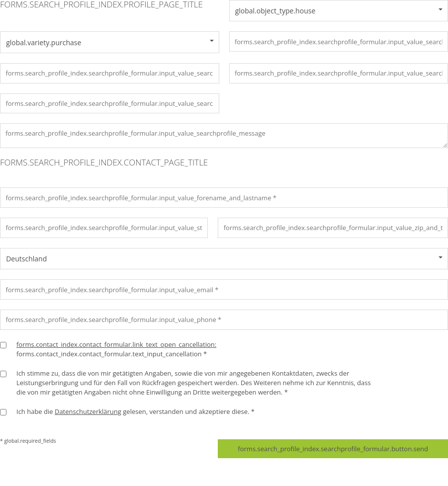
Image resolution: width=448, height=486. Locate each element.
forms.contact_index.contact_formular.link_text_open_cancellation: (116, 344)
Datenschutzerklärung (88, 411)
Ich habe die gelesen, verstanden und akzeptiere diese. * (135, 411)
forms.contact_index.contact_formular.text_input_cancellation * (116, 349)
